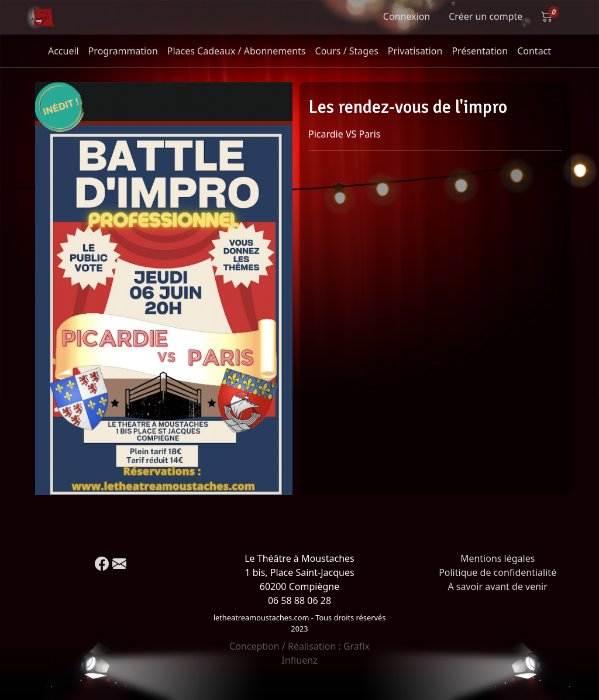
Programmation (123, 51)
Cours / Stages (347, 51)
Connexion (407, 16)
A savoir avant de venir (497, 586)
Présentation (480, 51)
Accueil (63, 51)
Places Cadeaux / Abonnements (237, 51)
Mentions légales (498, 558)
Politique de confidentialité (498, 572)
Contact (534, 51)
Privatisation (415, 51)
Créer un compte (486, 16)
